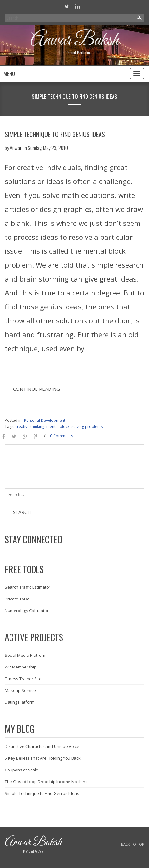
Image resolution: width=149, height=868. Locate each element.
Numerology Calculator (27, 611)
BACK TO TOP (133, 844)
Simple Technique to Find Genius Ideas (55, 134)
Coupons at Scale (22, 770)
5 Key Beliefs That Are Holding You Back (43, 758)
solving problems (87, 426)
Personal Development (45, 420)
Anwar (16, 148)
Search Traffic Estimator (28, 587)
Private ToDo (17, 599)
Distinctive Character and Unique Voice (42, 746)
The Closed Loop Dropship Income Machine (46, 782)
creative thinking (30, 426)
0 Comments (62, 436)
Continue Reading (36, 389)
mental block (58, 426)
